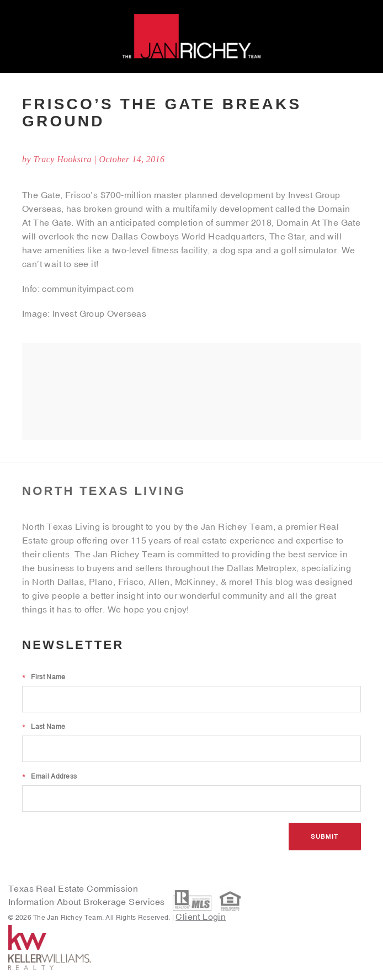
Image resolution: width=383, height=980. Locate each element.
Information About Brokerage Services (88, 902)
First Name (44, 677)
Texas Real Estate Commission (73, 888)
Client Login (201, 917)
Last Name (44, 727)
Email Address (49, 776)
